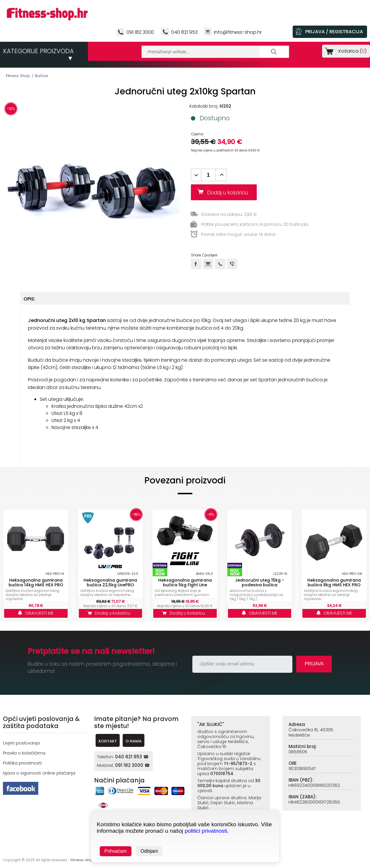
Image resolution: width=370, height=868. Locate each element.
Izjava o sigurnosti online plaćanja (39, 773)
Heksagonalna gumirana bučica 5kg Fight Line (185, 582)
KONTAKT (108, 741)
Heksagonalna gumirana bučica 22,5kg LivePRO (110, 582)
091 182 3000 (140, 32)
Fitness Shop (18, 76)
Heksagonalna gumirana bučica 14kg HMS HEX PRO (36, 582)
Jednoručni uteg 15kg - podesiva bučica (260, 582)
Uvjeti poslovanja (21, 743)
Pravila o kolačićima (24, 753)
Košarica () (351, 51)
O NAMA (134, 741)
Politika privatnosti (22, 763)
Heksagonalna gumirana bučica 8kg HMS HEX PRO (334, 582)
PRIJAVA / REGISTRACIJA (334, 32)
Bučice (41, 76)
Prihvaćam (116, 851)
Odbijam (149, 851)
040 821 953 (184, 32)
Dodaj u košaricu (230, 193)
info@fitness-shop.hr (238, 32)
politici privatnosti (206, 831)
